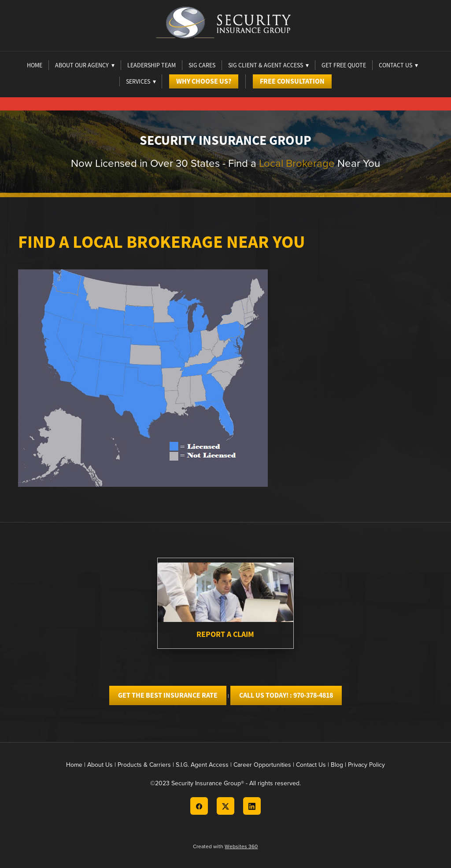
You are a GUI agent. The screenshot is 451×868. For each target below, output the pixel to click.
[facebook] (199, 806)
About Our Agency (85, 65)
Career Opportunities (262, 765)
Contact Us (311, 765)
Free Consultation (292, 81)
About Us (100, 765)
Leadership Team (152, 65)
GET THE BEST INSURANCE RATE (168, 695)
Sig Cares (202, 65)
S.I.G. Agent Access (202, 765)
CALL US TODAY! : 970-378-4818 (286, 695)
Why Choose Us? (204, 81)
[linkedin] (252, 806)
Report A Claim (225, 634)
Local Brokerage (297, 163)
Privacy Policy (366, 765)
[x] (225, 806)
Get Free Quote (344, 65)
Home (35, 65)
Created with (225, 846)
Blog (337, 765)
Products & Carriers (144, 765)
